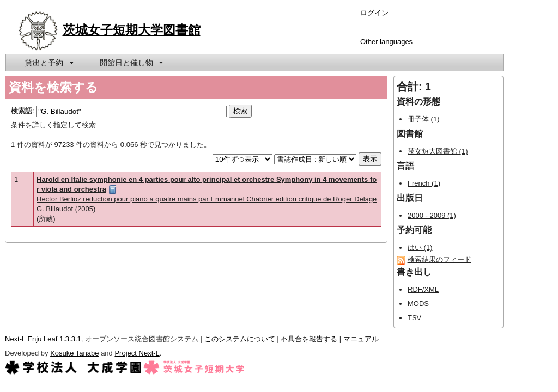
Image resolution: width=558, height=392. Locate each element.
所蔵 (46, 219)
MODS (418, 304)
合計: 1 (414, 87)
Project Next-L (137, 353)
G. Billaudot (55, 209)
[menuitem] (48, 63)
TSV (414, 318)
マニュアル (361, 339)
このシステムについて (240, 339)
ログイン (374, 13)
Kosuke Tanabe (74, 353)
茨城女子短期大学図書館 (132, 30)
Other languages (386, 42)
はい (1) (420, 247)
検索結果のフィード (439, 259)
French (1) (424, 183)
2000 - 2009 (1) (432, 215)
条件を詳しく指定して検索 (53, 125)
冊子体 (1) (424, 119)
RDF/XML (423, 289)
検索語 (22, 111)
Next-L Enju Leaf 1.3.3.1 (43, 339)
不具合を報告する (309, 339)
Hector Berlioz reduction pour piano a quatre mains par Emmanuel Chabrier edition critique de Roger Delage (207, 199)
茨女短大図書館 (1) (438, 151)
